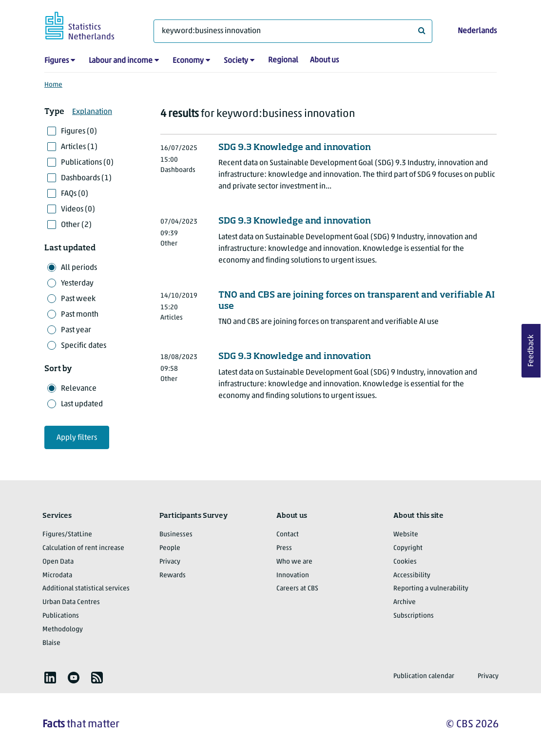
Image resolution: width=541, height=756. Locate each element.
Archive (405, 602)
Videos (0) (78, 209)
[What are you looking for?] (293, 31)
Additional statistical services (86, 589)
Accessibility (412, 576)
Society (236, 61)
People (170, 548)
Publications (61, 616)
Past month (80, 315)
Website (406, 535)
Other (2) (76, 225)
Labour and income (121, 61)
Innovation (293, 576)
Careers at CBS (297, 589)
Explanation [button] (92, 112)
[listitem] (50, 678)
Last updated (82, 404)
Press (284, 548)
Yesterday (77, 283)
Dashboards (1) (86, 178)
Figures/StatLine (67, 535)
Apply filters (77, 438)
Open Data (58, 562)
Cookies (405, 562)
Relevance (79, 389)
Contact (288, 535)
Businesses (176, 535)
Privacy (170, 562)
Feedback (531, 351)
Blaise (51, 643)
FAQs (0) (75, 194)
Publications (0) (87, 163)
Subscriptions (414, 616)
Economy (188, 61)
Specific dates (84, 346)
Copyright (408, 548)
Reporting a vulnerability (431, 589)
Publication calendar (424, 676)
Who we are (294, 562)
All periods (79, 268)
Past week (78, 299)
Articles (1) (79, 147)
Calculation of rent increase (83, 548)
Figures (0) (79, 132)
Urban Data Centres (71, 602)
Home (53, 85)
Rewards (173, 576)
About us (324, 60)
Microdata (57, 576)
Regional (283, 60)
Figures (57, 61)
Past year (76, 330)
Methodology (63, 630)
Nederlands (477, 31)
